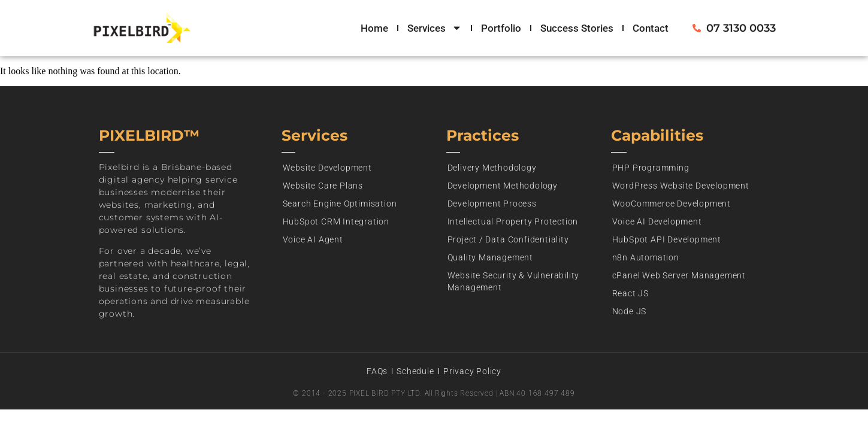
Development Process (492, 204)
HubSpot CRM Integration (336, 221)
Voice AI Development (657, 221)
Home (374, 28)
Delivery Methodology (492, 168)
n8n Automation (646, 257)
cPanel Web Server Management (679, 275)
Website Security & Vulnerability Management (514, 281)
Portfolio (501, 28)
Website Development (327, 168)
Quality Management (490, 257)
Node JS (630, 311)
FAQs (377, 371)
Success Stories (577, 28)
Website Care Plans (323, 186)
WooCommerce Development (672, 204)
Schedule (415, 371)
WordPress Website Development (681, 186)
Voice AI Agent (313, 239)
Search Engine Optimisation (340, 204)
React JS (630, 293)
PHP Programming (651, 168)
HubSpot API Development (667, 239)
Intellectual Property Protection (513, 221)
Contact (651, 28)
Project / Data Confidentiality (508, 239)
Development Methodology (503, 186)
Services (435, 28)
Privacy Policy (472, 371)
